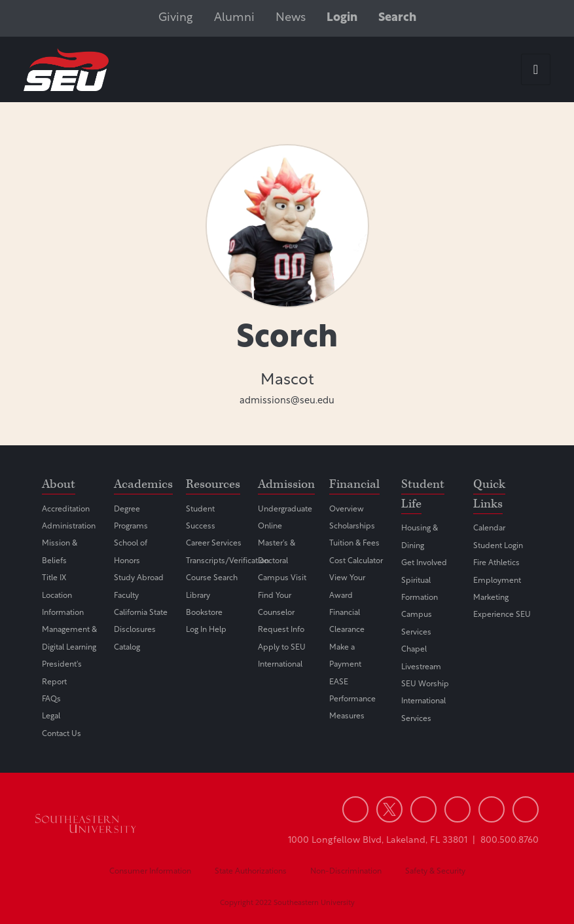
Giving (176, 18)
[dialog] (535, 885)
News (291, 18)
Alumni (234, 18)
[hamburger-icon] (536, 69)
